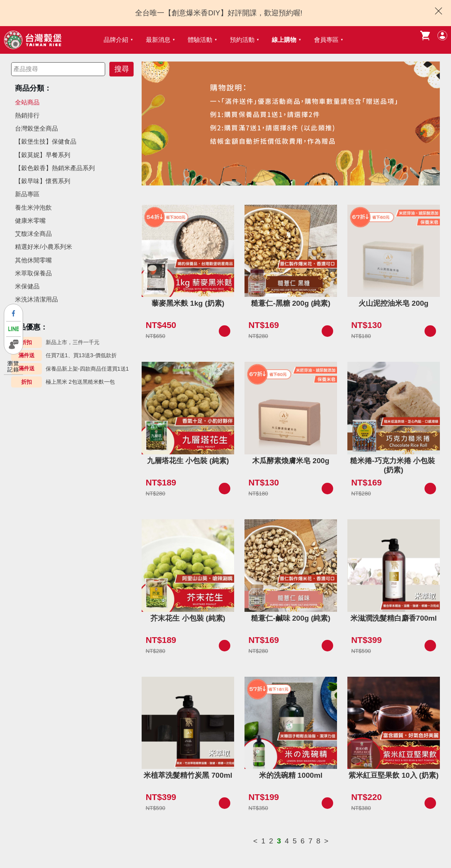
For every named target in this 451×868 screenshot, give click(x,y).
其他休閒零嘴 (33, 260)
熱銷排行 (27, 115)
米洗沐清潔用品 (36, 299)
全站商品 (27, 102)
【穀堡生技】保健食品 (46, 142)
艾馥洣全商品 (33, 234)
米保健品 (27, 286)
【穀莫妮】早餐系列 (43, 155)
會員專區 (326, 40)
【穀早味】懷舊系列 (43, 181)
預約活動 (242, 40)
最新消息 (158, 40)
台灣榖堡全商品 (36, 128)
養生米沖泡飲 (33, 208)
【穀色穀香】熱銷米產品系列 (55, 168)
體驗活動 (200, 40)
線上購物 (284, 40)
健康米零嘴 (30, 221)
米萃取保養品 (33, 273)
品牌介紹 (116, 40)
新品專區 (27, 194)
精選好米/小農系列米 (43, 247)
